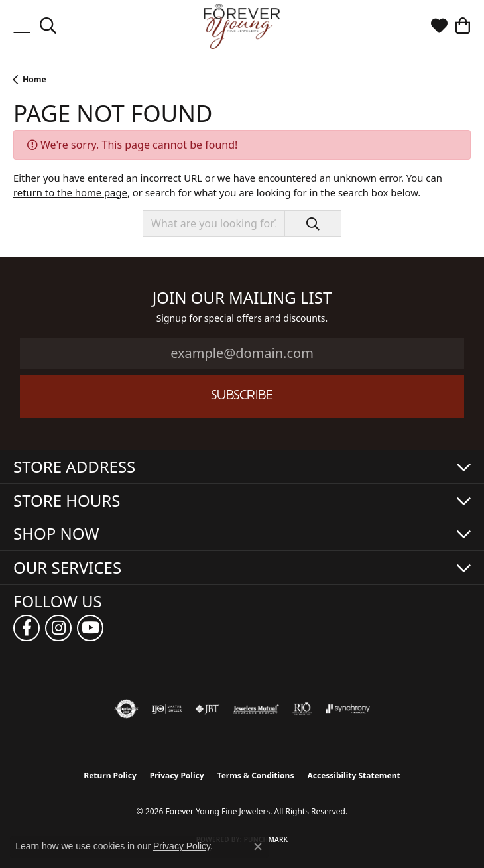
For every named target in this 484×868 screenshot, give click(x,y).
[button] (48, 27)
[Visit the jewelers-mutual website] (256, 709)
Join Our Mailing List (242, 298)
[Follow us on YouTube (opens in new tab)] (90, 628)
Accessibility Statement (353, 775)
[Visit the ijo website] (167, 709)
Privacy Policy (177, 775)
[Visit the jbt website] (208, 709)
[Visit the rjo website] (302, 709)
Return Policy (110, 775)
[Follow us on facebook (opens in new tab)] (27, 628)
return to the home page (70, 192)
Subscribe (242, 396)
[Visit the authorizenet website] (126, 709)
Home (34, 79)
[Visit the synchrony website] (347, 709)
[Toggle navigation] (22, 27)
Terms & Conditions (256, 775)
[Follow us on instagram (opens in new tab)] (58, 628)
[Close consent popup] (258, 847)
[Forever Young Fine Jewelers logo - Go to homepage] (242, 27)
